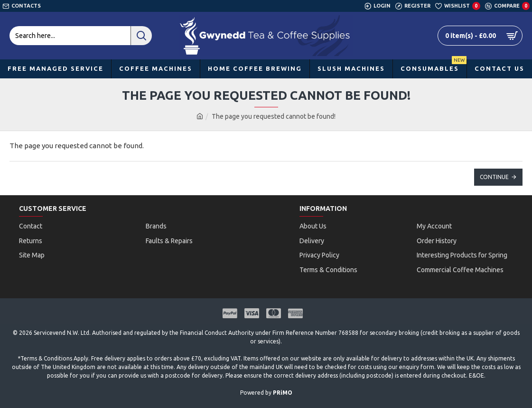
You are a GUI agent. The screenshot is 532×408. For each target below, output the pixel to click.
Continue (494, 177)
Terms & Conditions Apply (54, 350)
